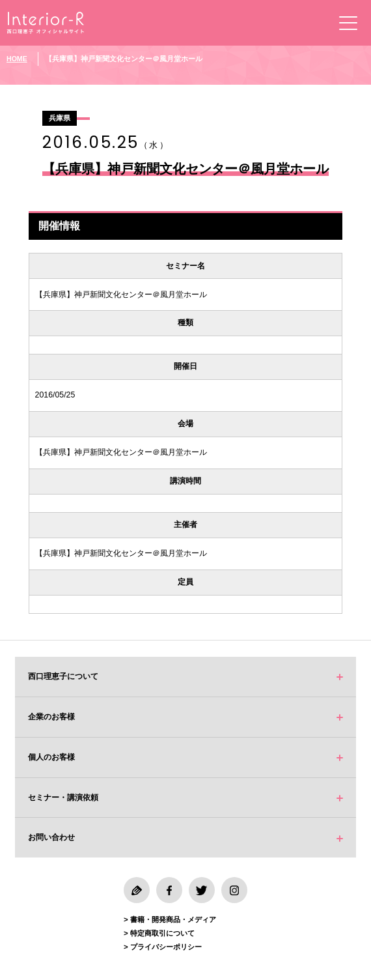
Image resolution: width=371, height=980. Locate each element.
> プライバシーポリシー (163, 947)
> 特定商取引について (159, 933)
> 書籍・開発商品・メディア (170, 919)
